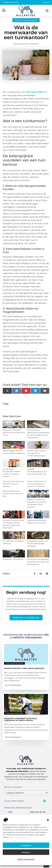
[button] (48, 820)
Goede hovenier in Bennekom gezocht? (24, 669)
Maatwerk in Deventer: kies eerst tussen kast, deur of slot (14, 433)
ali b (10, 813)
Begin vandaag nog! (26, 593)
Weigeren (26, 852)
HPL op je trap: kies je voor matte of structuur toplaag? (14, 484)
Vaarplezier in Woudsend (13, 560)
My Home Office (35, 93)
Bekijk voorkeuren (26, 859)
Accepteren (26, 845)
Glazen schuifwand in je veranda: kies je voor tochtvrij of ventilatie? (37, 484)
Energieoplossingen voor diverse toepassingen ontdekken (37, 544)
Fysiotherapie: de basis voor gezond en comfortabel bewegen (36, 454)
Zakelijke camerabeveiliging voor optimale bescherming (37, 472)
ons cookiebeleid (18, 837)
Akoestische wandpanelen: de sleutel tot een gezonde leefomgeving (38, 562)
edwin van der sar (38, 813)
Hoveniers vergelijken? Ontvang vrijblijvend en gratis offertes (20, 720)
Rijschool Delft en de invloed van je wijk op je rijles (12, 494)
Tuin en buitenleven (26, 21)
